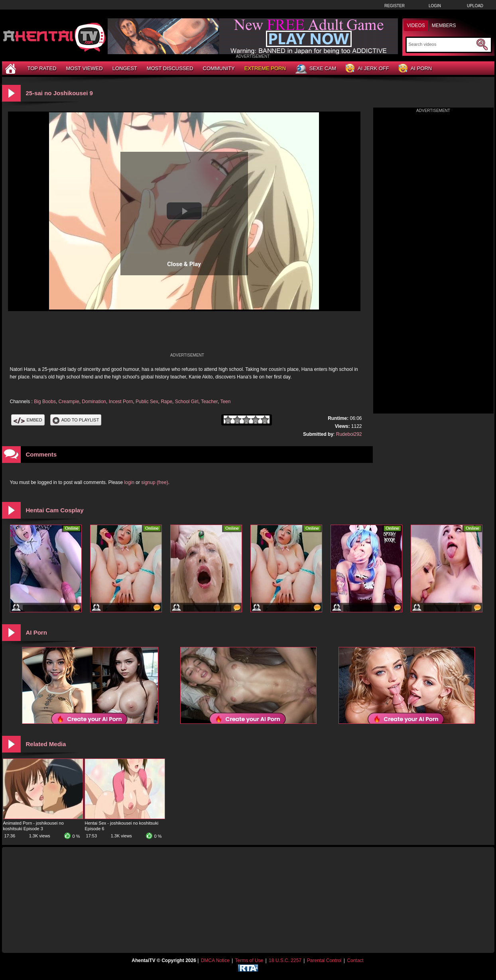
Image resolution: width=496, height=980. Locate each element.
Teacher (209, 402)
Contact (355, 960)
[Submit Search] (482, 45)
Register (395, 6)
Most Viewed (84, 68)
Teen (225, 402)
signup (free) (155, 482)
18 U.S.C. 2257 (285, 960)
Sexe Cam (316, 69)
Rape (166, 402)
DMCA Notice (215, 960)
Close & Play (184, 264)
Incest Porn (121, 402)
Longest (125, 68)
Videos (416, 25)
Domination (94, 402)
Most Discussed (170, 68)
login (129, 482)
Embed (28, 420)
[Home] (12, 68)
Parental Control (324, 960)
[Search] (442, 44)
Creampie (69, 402)
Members (444, 25)
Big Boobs (45, 402)
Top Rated (42, 68)
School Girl (187, 402)
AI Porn (415, 69)
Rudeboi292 (349, 434)
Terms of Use (249, 960)
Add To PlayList (76, 420)
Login (435, 6)
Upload (475, 6)
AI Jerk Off (367, 69)
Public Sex (147, 402)
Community (219, 68)
